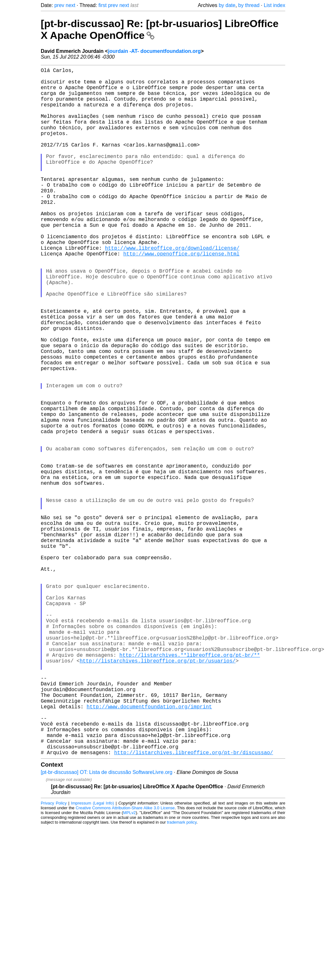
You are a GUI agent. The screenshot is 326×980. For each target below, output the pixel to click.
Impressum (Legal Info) (92, 956)
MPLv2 (130, 966)
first (103, 5)
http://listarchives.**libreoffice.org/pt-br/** (190, 786)
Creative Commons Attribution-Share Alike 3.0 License (125, 961)
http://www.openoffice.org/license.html (181, 296)
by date (227, 5)
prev (59, 5)
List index (274, 5)
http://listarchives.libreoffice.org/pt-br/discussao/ (193, 905)
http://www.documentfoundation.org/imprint (149, 849)
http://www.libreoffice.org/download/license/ (172, 289)
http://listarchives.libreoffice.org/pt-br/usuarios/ (158, 793)
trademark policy (182, 975)
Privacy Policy (54, 956)
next (70, 5)
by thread (249, 5)
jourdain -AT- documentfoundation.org (154, 51)
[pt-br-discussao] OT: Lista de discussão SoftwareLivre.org (107, 925)
